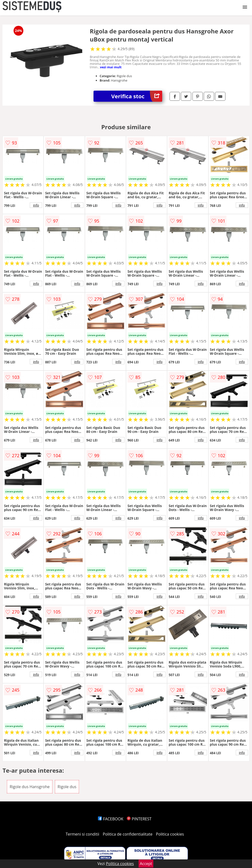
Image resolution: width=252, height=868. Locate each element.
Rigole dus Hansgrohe (30, 787)
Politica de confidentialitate (128, 834)
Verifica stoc (137, 96)
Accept (146, 864)
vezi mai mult (111, 67)
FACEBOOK (111, 819)
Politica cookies (170, 834)
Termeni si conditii (83, 834)
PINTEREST (139, 819)
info (36, 205)
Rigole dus (67, 787)
